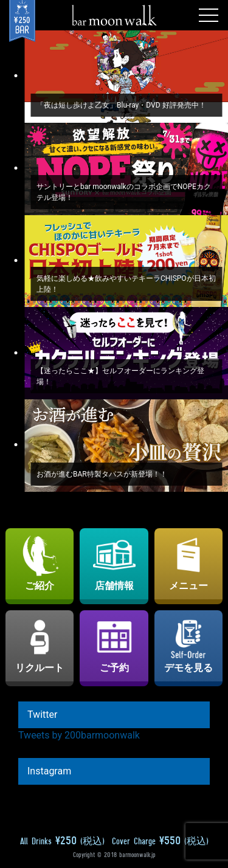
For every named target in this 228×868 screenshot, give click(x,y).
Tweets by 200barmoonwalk (79, 735)
